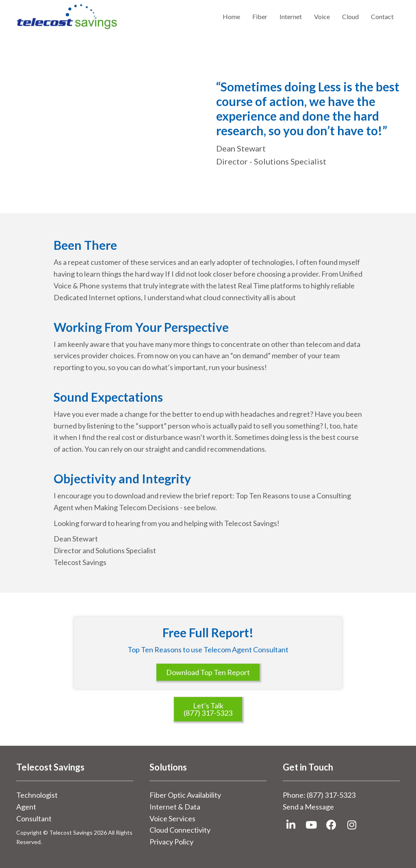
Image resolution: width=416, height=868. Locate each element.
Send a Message (308, 807)
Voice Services (172, 818)
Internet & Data (175, 807)
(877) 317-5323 (331, 795)
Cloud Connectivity (180, 830)
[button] (291, 825)
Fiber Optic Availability (185, 795)
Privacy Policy (171, 842)
